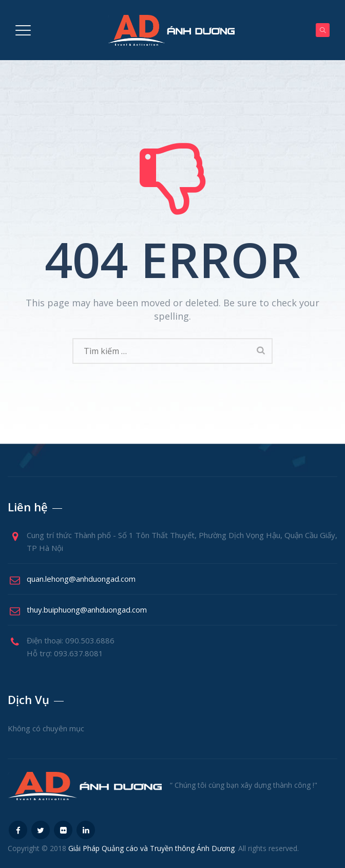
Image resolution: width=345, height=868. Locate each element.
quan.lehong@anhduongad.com (81, 579)
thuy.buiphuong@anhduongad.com (87, 610)
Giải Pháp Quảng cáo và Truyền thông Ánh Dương (151, 848)
